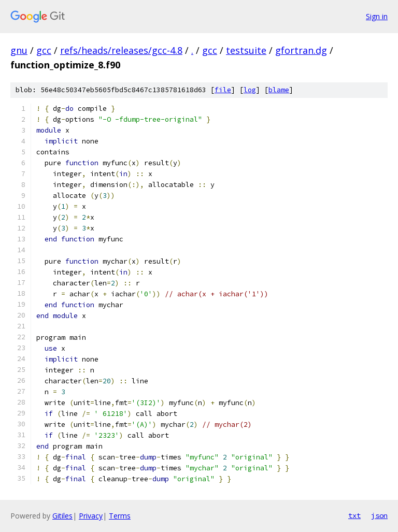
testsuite (246, 50)
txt (354, 515)
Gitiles (62, 516)
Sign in (377, 16)
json (379, 515)
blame (279, 90)
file (223, 90)
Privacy (91, 516)
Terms (120, 516)
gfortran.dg (301, 50)
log (250, 90)
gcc (44, 50)
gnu (19, 50)
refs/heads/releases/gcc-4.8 (121, 50)
